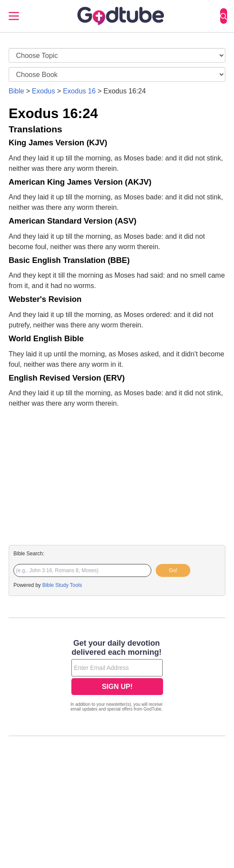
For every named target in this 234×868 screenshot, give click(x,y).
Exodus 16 (79, 91)
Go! (173, 570)
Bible (16, 91)
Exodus (43, 91)
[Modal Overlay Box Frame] (117, 676)
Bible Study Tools (62, 585)
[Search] (224, 16)
